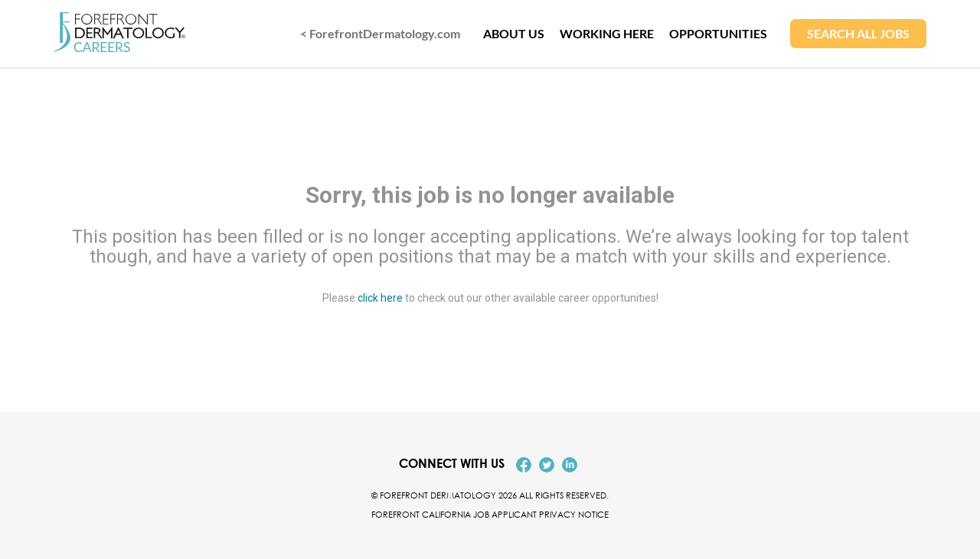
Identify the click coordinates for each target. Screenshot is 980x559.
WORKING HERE (607, 33)
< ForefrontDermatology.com (380, 33)
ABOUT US (514, 33)
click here (380, 297)
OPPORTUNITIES (718, 33)
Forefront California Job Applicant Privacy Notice (490, 514)
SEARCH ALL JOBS (858, 33)
